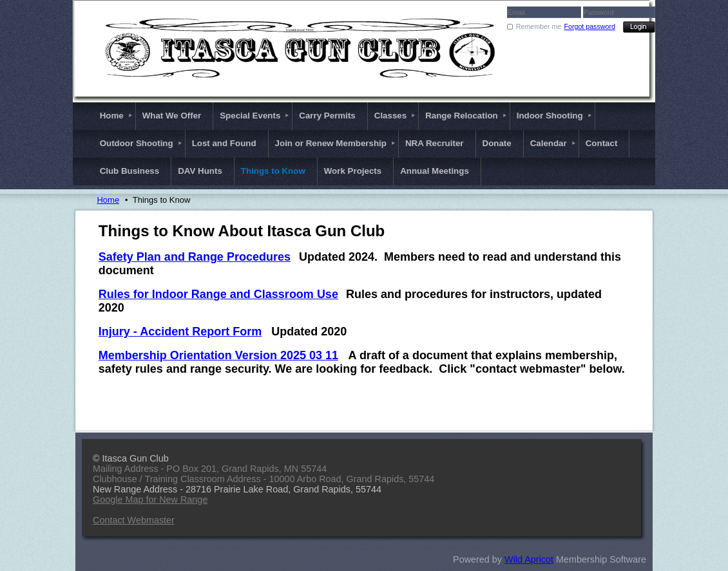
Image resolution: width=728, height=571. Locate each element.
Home (108, 200)
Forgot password (590, 26)
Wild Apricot (529, 559)
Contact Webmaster (134, 520)
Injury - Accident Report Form (180, 332)
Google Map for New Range (150, 500)
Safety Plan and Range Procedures (195, 257)
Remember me (539, 26)
